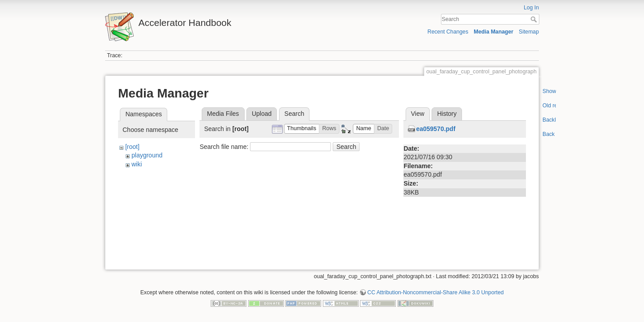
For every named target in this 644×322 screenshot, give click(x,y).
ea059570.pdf (436, 129)
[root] (132, 147)
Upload (262, 114)
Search (535, 19)
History (447, 114)
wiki (137, 164)
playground (147, 155)
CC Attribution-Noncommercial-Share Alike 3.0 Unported (435, 289)
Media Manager (494, 32)
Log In (531, 8)
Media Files (223, 114)
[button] (302, 129)
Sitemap (529, 32)
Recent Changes (448, 32)
